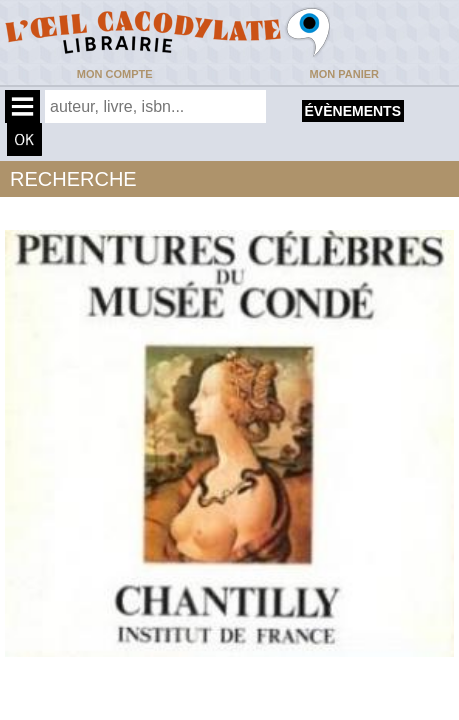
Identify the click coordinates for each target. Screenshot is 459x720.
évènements (353, 111)
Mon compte (115, 74)
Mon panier (344, 74)
